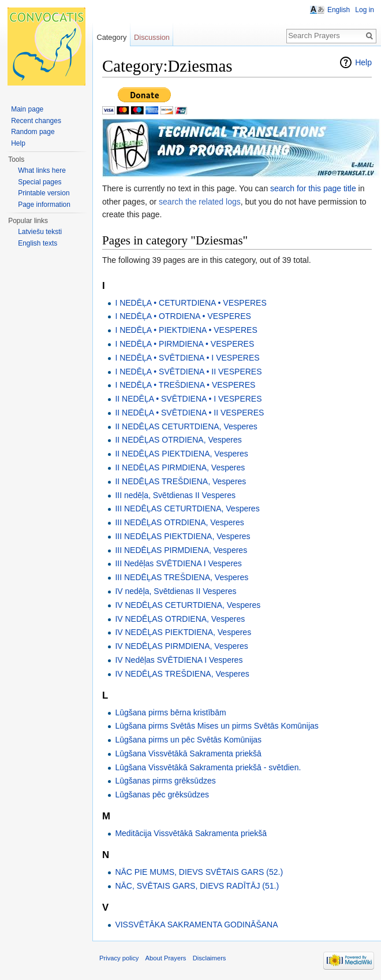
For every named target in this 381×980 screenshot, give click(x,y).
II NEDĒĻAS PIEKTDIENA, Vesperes (181, 454)
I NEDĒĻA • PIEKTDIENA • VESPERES (186, 330)
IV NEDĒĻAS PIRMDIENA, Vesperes (181, 646)
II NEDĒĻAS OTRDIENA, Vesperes (178, 440)
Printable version (44, 193)
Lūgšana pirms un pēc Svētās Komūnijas (188, 740)
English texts (38, 243)
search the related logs (200, 202)
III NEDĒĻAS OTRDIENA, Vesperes (179, 522)
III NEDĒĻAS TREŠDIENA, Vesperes (182, 577)
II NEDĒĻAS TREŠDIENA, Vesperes (180, 481)
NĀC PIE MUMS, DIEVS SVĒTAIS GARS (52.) (199, 872)
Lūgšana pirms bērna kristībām (170, 712)
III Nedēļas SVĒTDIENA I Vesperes (178, 563)
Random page (33, 132)
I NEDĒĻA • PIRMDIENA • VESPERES (184, 344)
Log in (365, 10)
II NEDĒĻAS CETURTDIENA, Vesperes (186, 426)
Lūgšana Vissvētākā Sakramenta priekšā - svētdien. (208, 767)
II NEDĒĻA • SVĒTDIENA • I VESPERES (188, 399)
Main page (27, 109)
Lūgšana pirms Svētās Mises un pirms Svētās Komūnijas (216, 726)
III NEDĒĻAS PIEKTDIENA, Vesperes (182, 536)
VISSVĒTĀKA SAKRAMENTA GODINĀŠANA (196, 925)
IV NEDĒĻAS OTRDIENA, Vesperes (180, 619)
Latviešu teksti (40, 232)
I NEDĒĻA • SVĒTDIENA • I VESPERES (187, 358)
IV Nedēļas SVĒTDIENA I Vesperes (179, 660)
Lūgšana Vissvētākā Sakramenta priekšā (188, 753)
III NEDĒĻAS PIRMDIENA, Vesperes (181, 550)
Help (363, 62)
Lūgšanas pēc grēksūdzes (162, 795)
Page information (44, 205)
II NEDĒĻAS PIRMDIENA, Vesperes (180, 467)
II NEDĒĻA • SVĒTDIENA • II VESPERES (189, 413)
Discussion (152, 37)
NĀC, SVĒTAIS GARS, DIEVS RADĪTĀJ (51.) (197, 886)
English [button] (339, 10)
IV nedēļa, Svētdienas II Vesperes (175, 591)
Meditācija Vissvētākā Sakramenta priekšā (191, 833)
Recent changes (36, 121)
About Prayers (166, 958)
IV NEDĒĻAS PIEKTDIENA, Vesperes (183, 632)
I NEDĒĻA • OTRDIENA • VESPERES (183, 316)
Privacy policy (119, 958)
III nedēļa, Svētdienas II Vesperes (175, 495)
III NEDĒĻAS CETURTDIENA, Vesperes (187, 508)
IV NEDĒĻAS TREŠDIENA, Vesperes (182, 674)
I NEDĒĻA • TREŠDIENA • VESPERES (185, 385)
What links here (42, 170)
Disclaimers (210, 958)
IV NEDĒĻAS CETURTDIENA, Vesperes (188, 605)
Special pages (40, 182)
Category (111, 37)
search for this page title (313, 188)
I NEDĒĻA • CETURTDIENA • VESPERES (190, 303)
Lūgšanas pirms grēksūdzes (165, 781)
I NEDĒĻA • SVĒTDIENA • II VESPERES (188, 372)
